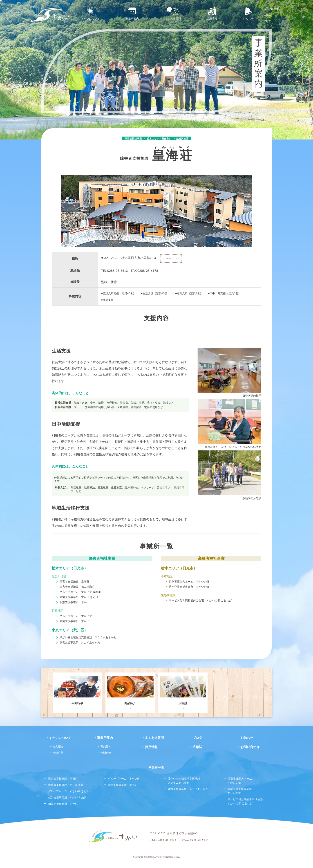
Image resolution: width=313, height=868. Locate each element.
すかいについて (90, 13)
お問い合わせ (271, 8)
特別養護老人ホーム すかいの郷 (189, 581)
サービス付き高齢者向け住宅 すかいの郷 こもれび (200, 600)
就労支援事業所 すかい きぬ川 (79, 597)
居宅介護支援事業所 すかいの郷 (189, 587)
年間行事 (106, 753)
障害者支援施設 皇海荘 (74, 581)
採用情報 (212, 13)
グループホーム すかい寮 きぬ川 (80, 592)
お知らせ (248, 13)
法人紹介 (58, 746)
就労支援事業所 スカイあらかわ (80, 642)
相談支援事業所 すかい (74, 602)
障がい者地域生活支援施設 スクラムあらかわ (88, 637)
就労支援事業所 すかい (74, 621)
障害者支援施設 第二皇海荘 (77, 587)
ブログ (267, 21)
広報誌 (267, 15)
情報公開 (58, 753)
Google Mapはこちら (171, 258)
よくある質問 (173, 13)
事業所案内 (132, 13)
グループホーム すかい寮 (76, 616)
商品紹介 (106, 746)
